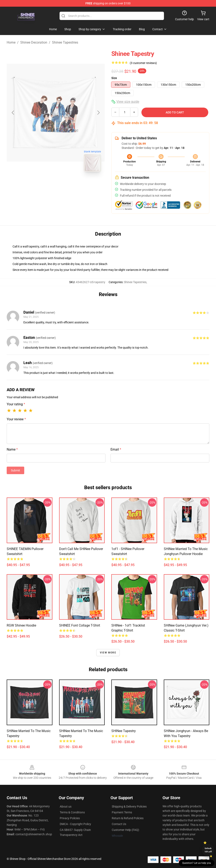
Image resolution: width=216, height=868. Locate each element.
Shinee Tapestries (65, 42)
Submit (15, 470)
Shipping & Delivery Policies (129, 806)
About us (66, 806)
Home (11, 42)
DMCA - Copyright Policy (75, 824)
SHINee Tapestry (124, 731)
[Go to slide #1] (45, 184)
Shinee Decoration (34, 42)
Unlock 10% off (208, 850)
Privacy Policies (70, 818)
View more (108, 653)
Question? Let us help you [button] (197, 863)
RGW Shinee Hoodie (21, 625)
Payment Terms (122, 812)
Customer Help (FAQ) (125, 830)
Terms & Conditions (72, 812)
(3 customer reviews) (143, 63)
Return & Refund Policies (128, 818)
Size (114, 78)
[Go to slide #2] (67, 184)
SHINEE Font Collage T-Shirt (80, 625)
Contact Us (119, 824)
